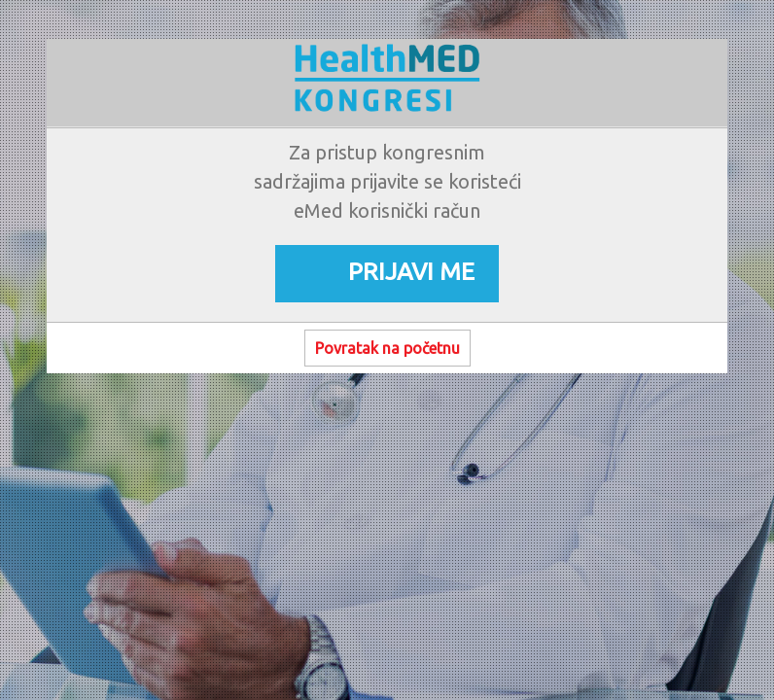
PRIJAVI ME (411, 271)
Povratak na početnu (387, 348)
